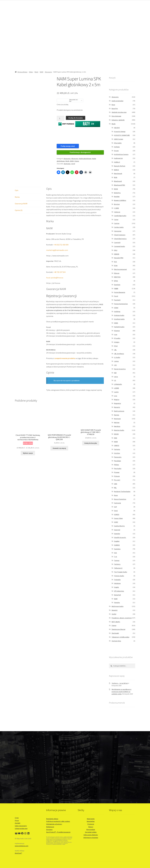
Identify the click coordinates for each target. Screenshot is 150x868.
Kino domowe (116, 116)
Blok (116, 177)
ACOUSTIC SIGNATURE (122, 135)
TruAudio (117, 580)
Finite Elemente (120, 292)
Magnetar (118, 403)
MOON (116, 434)
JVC (115, 365)
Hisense (117, 331)
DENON (117, 254)
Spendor (117, 534)
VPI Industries (119, 591)
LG (115, 380)
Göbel (116, 308)
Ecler (116, 266)
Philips (117, 465)
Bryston (117, 204)
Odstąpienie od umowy (54, 824)
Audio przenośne (117, 101)
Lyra (116, 396)
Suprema (117, 549)
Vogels (116, 587)
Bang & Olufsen (120, 166)
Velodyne (117, 583)
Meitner (117, 423)
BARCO (116, 170)
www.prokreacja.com (22, 846)
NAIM (41, 72)
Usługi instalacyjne (21, 828)
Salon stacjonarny (21, 826)
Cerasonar (118, 231)
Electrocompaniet (120, 269)
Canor (116, 220)
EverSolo (117, 285)
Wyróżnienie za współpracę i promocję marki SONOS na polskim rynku (122, 692)
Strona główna (22, 72)
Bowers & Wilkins (120, 200)
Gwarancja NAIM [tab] (21, 204)
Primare (117, 476)
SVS (115, 553)
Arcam (116, 151)
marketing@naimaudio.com (57, 250)
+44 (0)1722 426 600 (61, 245)
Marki (36, 72)
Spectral (117, 530)
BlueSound (118, 181)
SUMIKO (117, 545)
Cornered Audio (119, 246)
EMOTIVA (117, 277)
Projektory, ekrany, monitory (122, 618)
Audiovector (118, 158)
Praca (17, 820)
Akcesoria (48, 72)
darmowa (67, 164)
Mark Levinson (119, 411)
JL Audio (117, 357)
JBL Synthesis (119, 354)
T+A (116, 557)
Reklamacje (50, 827)
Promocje (91, 824)
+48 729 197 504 (59, 272)
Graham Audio (119, 315)
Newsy (91, 827)
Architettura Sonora (121, 154)
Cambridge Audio (120, 216)
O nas (17, 818)
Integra (117, 342)
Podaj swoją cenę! (68, 146)
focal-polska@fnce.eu (55, 278)
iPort (116, 346)
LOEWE (116, 388)
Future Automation (121, 304)
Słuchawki (115, 633)
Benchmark (118, 174)
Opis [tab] (17, 190)
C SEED (116, 208)
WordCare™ (18, 853)
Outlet (114, 614)
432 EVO (117, 128)
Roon (116, 495)
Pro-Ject (117, 480)
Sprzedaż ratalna (91, 832)
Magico (117, 400)
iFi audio (117, 338)
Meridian (117, 426)
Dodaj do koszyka (76, 118)
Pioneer (117, 472)
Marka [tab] (17, 197)
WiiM (116, 599)
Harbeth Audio (119, 327)
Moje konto (91, 819)
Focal (116, 296)
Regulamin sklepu (52, 819)
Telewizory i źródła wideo (120, 637)
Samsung (117, 503)
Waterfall (117, 595)
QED (116, 484)
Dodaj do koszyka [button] (91, 443)
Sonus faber (118, 518)
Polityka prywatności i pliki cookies (58, 821)
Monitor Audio (119, 430)
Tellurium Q (118, 568)
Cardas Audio (119, 227)
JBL (115, 350)
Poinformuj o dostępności (80, 152)
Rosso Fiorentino (120, 499)
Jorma (116, 361)
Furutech (117, 300)
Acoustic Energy (120, 132)
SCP (115, 507)
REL (115, 488)
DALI (116, 250)
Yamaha (117, 602)
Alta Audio (118, 143)
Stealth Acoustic (120, 537)
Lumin (116, 392)
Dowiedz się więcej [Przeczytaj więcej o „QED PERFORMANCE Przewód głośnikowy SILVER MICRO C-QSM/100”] (59, 448)
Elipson (117, 273)
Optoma (117, 449)
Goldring (117, 311)
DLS (115, 262)
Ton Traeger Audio (121, 572)
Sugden (117, 541)
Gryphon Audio (119, 319)
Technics (117, 564)
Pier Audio (118, 468)
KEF (115, 373)
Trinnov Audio (119, 576)
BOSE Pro (117, 193)
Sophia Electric (119, 526)
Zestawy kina (116, 641)
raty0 (73, 164)
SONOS (117, 514)
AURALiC (117, 162)
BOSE (116, 189)
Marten (117, 415)
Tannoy (117, 560)
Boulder (117, 197)
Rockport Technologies (122, 491)
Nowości (115, 610)
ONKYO (117, 445)
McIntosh (117, 419)
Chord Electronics (120, 239)
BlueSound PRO (120, 185)
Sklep (31, 72)
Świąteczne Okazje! (118, 629)
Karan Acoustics (120, 369)
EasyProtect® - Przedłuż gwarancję (58, 832)
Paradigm (118, 461)
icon (116, 334)
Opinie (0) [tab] (19, 210)
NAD (116, 438)
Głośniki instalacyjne (119, 112)
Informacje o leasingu (91, 838)
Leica (116, 377)
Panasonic (118, 457)
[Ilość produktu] (61, 118)
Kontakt (18, 823)
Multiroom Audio (118, 606)
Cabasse (117, 212)
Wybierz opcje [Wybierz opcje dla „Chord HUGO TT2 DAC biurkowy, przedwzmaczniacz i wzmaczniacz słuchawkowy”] (28, 453)
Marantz (117, 407)
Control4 (117, 243)
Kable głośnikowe (85, 159)
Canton (117, 223)
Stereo (77, 161)
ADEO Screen (119, 139)
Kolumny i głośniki (118, 120)
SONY (116, 522)
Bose (113, 105)
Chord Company (120, 235)
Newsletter (91, 821)
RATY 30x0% (116, 622)
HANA (116, 323)
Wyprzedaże (91, 829)
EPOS (116, 281)
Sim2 (116, 511)
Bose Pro (115, 109)
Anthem (117, 147)
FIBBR (116, 289)
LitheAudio (118, 384)
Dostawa (49, 829)
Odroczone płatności (91, 835)
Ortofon (117, 453)
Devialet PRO (119, 258)
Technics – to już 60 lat (120, 683)
